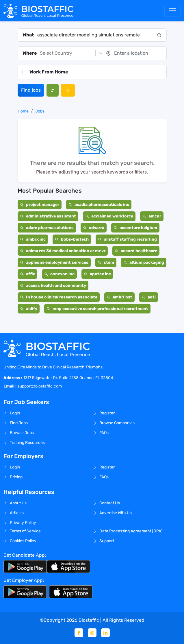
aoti (149, 297)
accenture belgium (135, 228)
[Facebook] (79, 633)
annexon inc (59, 274)
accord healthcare (136, 251)
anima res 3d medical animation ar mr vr (63, 251)
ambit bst (119, 297)
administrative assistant (48, 216)
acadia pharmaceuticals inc (99, 205)
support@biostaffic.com (40, 386)
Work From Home (49, 72)
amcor (152, 216)
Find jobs (31, 90)
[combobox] (95, 35)
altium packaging (144, 262)
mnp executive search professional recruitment (97, 309)
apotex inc (97, 274)
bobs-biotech (72, 239)
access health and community (53, 286)
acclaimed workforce (109, 216)
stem (106, 262)
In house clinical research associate (59, 297)
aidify (29, 309)
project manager (40, 205)
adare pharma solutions (47, 228)
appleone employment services (54, 262)
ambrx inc (33, 239)
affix (27, 274)
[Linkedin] (105, 633)
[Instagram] (92, 633)
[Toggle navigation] (172, 11)
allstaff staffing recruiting (127, 239)
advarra (94, 228)
